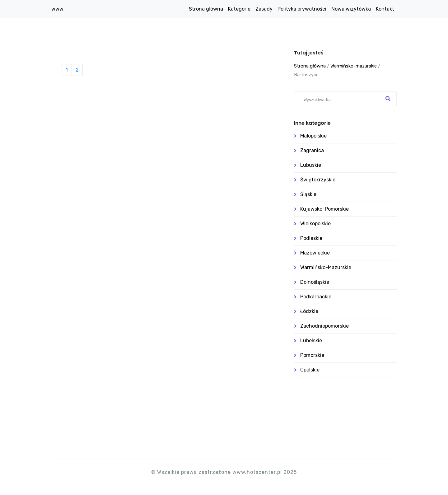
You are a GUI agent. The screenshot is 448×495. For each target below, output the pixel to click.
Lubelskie (311, 341)
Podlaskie (311, 238)
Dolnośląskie (315, 282)
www (57, 9)
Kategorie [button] (239, 9)
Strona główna (206, 9)
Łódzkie (309, 311)
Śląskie (308, 194)
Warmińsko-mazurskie (354, 66)
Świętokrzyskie (318, 180)
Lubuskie (311, 165)
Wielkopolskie (315, 224)
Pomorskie (312, 355)
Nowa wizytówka (351, 9)
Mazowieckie (315, 253)
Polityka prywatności (302, 9)
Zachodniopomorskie (324, 326)
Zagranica (312, 150)
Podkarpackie (316, 297)
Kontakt (385, 9)
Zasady (264, 9)
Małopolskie (313, 136)
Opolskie (310, 370)
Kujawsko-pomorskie (324, 209)
